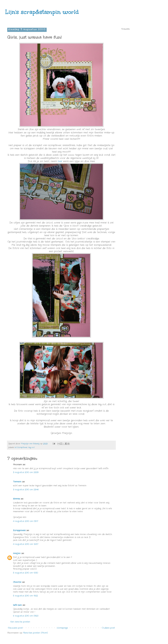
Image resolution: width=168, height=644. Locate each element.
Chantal (17, 582)
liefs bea (17, 605)
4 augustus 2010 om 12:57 (26, 544)
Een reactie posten (20, 622)
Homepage (62, 628)
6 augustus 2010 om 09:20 (26, 616)
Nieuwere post (15, 628)
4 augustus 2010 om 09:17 (26, 521)
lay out (31, 447)
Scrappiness (19, 530)
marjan (17, 553)
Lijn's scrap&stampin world (42, 12)
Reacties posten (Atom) (36, 633)
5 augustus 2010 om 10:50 (26, 573)
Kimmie (16, 499)
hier (60, 161)
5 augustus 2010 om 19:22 (25, 596)
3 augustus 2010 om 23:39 (26, 472)
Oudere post (108, 628)
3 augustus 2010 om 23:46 (26, 490)
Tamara (17, 482)
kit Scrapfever (21, 447)
